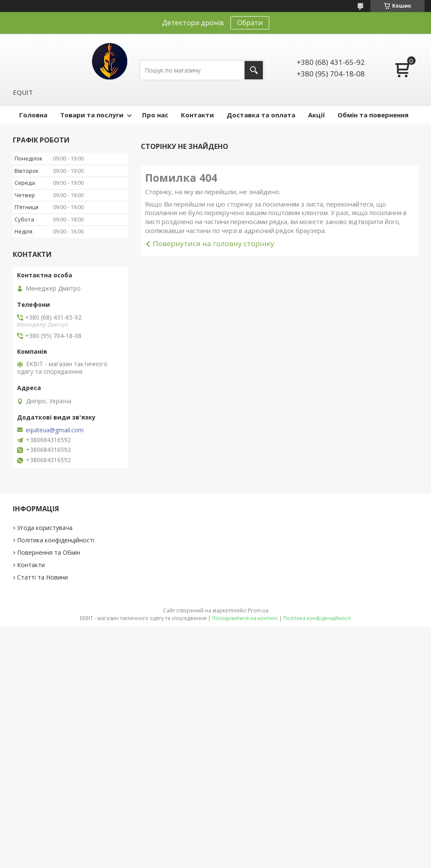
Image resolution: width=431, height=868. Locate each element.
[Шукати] (254, 70)
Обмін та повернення (373, 115)
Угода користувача (45, 528)
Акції (316, 115)
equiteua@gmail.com (55, 430)
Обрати (250, 23)
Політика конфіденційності (56, 540)
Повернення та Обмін (49, 552)
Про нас (155, 115)
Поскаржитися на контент (245, 618)
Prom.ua (258, 610)
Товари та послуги (92, 115)
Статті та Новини (42, 577)
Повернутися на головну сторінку (214, 243)
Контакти (197, 115)
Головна (33, 115)
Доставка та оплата (261, 115)
